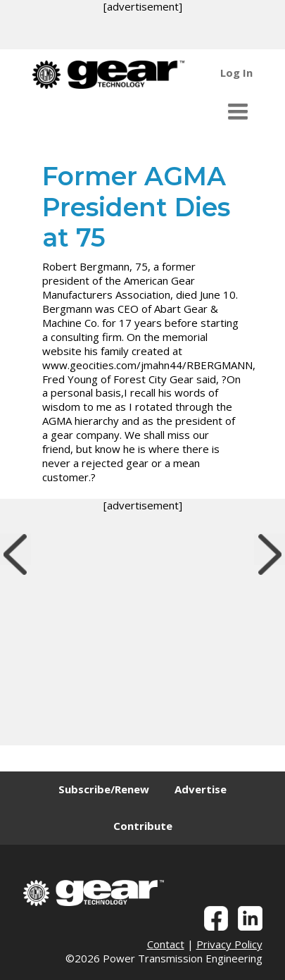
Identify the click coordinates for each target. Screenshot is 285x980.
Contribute (143, 826)
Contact (166, 944)
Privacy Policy (229, 944)
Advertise (201, 789)
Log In (236, 73)
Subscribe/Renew (104, 789)
